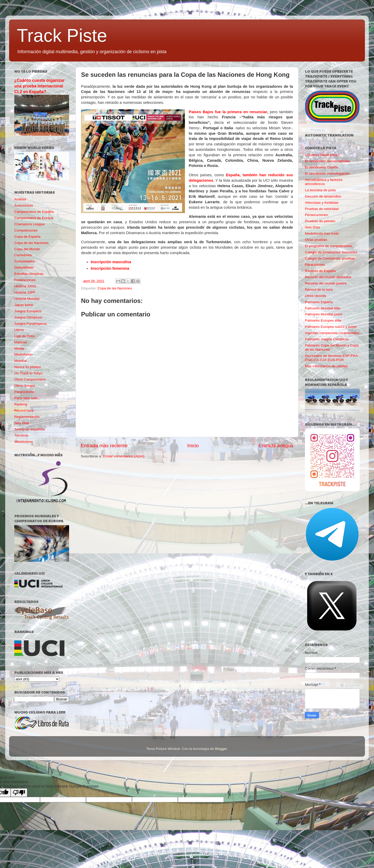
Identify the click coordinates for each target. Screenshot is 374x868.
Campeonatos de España (34, 212)
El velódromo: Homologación (327, 174)
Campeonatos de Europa (34, 218)
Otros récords (316, 296)
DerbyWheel (24, 267)
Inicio (193, 446)
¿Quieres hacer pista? (322, 155)
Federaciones (25, 280)
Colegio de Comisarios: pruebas (330, 258)
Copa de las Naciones (115, 288)
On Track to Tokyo (28, 373)
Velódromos (24, 442)
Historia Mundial (27, 299)
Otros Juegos (25, 386)
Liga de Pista (24, 336)
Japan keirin (24, 305)
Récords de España (320, 271)
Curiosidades (25, 261)
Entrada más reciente (104, 446)
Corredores (23, 255)
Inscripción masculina (111, 262)
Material (21, 342)
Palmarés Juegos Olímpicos (327, 339)
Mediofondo (24, 354)
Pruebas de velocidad (322, 209)
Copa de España (27, 237)
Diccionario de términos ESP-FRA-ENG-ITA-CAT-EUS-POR (332, 358)
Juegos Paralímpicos (31, 324)
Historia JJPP (25, 292)
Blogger (221, 749)
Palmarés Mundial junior (324, 314)
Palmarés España (319, 302)
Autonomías (24, 205)
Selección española (29, 429)
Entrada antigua (276, 446)
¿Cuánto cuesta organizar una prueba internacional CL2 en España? (39, 86)
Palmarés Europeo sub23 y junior (331, 327)
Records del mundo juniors (326, 283)
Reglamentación (27, 417)
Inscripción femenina (110, 268)
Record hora (24, 411)
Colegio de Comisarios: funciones (331, 252)
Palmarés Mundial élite (323, 308)
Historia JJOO (25, 286)
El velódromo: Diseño (322, 167)
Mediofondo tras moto (322, 233)
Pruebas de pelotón (320, 221)
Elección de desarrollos (323, 196)
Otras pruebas (316, 240)
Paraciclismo (24, 392)
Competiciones (26, 230)
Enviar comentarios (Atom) (124, 456)
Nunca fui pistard (27, 367)
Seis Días (22, 423)
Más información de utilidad (326, 366)
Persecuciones (316, 215)
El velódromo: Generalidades (328, 161)
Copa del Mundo (27, 249)
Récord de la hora (319, 290)
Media (19, 348)
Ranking (21, 404)
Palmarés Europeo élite (323, 320)
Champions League (29, 224)
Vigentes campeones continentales (332, 333)
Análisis (20, 199)
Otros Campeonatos (30, 379)
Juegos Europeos (28, 311)
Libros (19, 330)
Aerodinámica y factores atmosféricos (324, 182)
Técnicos (21, 435)
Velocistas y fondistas (322, 203)
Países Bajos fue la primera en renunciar (228, 112)
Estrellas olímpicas (29, 274)
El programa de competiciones (329, 246)
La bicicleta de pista (320, 190)
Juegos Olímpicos (28, 317)
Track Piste (62, 36)
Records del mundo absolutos (328, 277)
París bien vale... (27, 398)
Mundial (20, 361)
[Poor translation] (19, 793)
